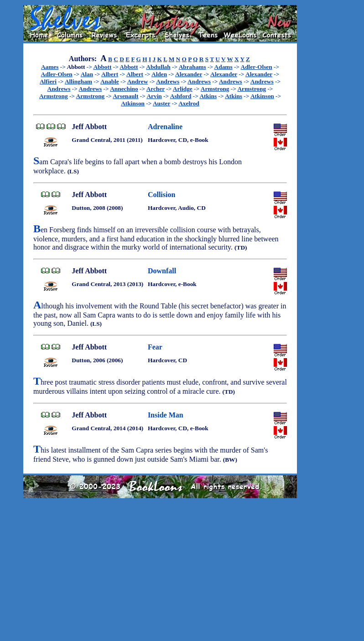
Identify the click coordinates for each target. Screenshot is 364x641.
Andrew (138, 81)
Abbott (102, 67)
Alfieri (48, 81)
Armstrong (215, 89)
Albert (110, 74)
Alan (87, 74)
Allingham (78, 81)
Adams (224, 67)
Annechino (124, 89)
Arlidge (183, 89)
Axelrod (189, 103)
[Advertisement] (326, 142)
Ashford (181, 96)
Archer (156, 89)
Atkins (208, 96)
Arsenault (125, 96)
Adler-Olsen (257, 67)
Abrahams (192, 67)
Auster (161, 103)
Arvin (154, 96)
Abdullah (158, 67)
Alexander (189, 74)
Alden (159, 74)
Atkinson (262, 96)
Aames (50, 67)
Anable (110, 81)
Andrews (168, 81)
